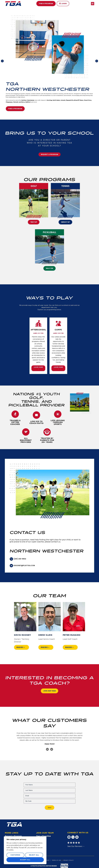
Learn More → (38, 368)
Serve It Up (65, 222)
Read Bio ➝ (21, 647)
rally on (49, 268)
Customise (15, 855)
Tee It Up (34, 222)
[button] (63, 4)
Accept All (25, 860)
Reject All (34, 855)
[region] (25, 850)
